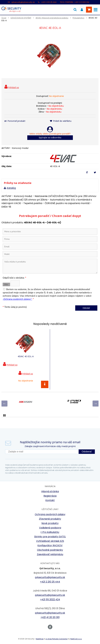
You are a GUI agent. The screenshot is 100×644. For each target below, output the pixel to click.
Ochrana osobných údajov (50, 514)
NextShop (40, 639)
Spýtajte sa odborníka (50, 138)
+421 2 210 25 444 (49, 2)
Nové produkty (50, 523)
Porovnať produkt (15, 121)
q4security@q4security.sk (23, 2)
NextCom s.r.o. (76, 639)
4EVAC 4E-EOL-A (26, 356)
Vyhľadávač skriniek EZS (50, 541)
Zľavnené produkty (50, 519)
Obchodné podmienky (50, 550)
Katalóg (11, 188)
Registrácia (50, 496)
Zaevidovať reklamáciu (50, 554)
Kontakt (50, 500)
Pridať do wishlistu (61, 121)
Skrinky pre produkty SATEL (50, 537)
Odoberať (87, 452)
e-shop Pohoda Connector (57, 639)
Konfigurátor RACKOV (50, 545)
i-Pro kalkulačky (50, 532)
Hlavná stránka (50, 491)
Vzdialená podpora (50, 528)
